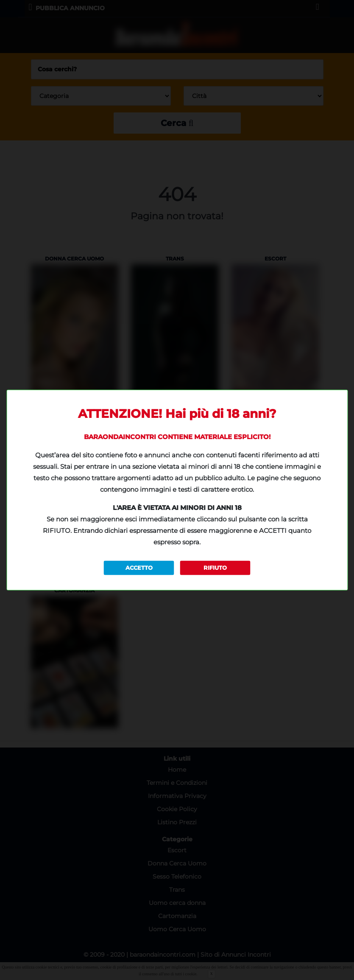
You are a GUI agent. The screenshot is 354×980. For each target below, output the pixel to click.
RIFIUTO (215, 568)
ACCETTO (139, 568)
